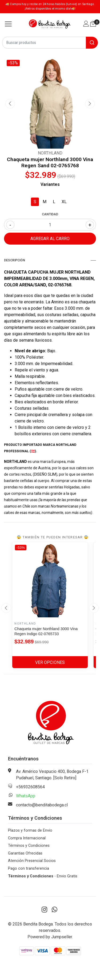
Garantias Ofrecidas (25, 853)
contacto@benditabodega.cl (42, 805)
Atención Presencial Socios (32, 861)
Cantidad (50, 214)
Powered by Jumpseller (50, 937)
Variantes (50, 184)
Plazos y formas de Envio (30, 830)
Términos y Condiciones (29, 846)
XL (64, 202)
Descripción (50, 260)
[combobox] (50, 43)
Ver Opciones (50, 662)
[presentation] (10, 104)
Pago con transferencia (29, 868)
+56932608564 (30, 787)
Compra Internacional (27, 838)
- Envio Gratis (43, 876)
